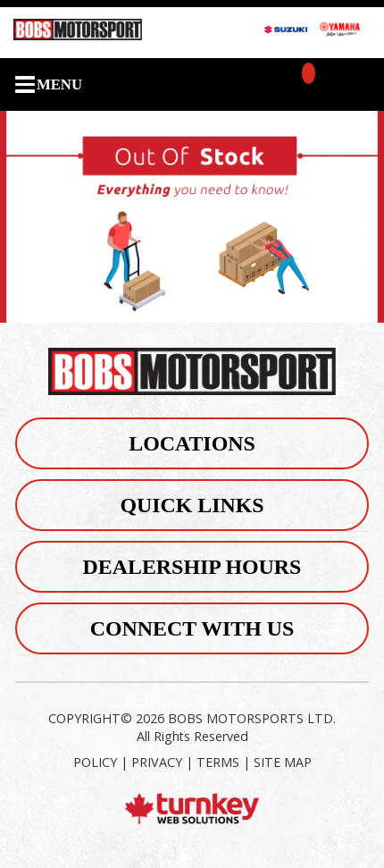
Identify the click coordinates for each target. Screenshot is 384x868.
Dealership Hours (192, 567)
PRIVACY (157, 762)
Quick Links (192, 505)
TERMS (218, 762)
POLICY (95, 762)
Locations (192, 443)
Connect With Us (192, 628)
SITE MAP (283, 762)
